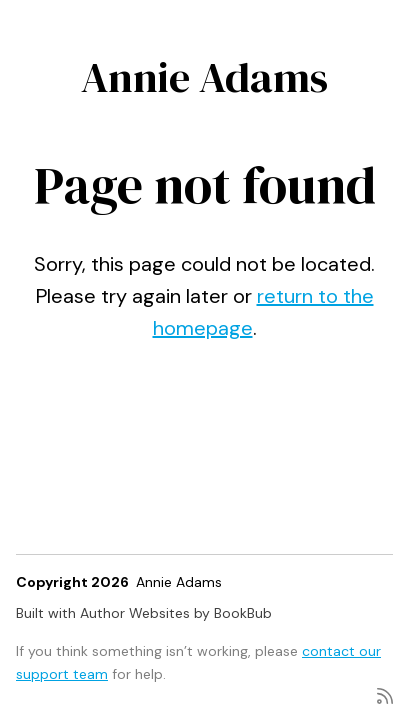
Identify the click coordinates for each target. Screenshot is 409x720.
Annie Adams (204, 77)
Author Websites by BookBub (176, 613)
